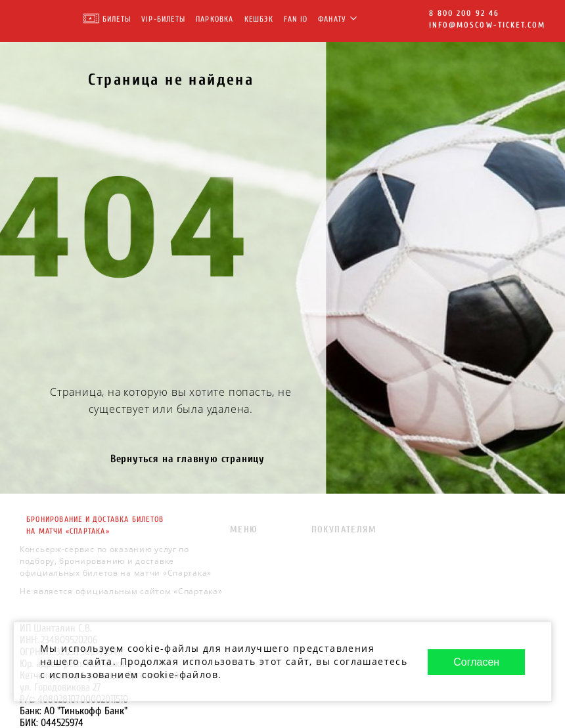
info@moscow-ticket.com (487, 25)
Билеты (117, 19)
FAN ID (296, 19)
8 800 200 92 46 (464, 13)
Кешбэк (259, 19)
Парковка (215, 19)
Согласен (476, 662)
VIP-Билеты (163, 19)
